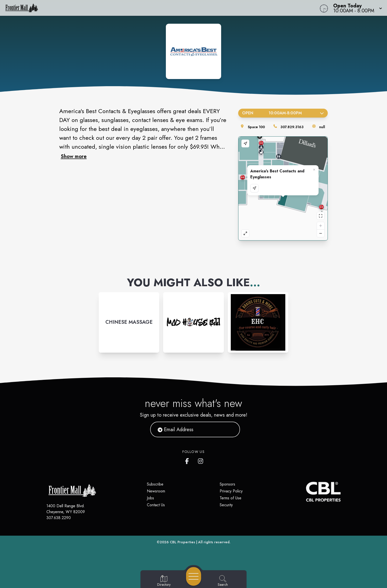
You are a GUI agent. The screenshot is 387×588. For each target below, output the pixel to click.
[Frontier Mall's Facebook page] (188, 460)
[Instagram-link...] (129, 322)
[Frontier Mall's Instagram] (201, 460)
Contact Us (156, 505)
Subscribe (155, 484)
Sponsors (227, 484)
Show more (74, 156)
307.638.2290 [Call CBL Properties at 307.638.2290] (59, 518)
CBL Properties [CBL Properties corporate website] (183, 542)
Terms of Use (231, 498)
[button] (356, 8)
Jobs (150, 498)
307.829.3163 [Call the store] (292, 127)
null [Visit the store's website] (322, 127)
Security (226, 505)
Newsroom (156, 491)
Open (283, 113)
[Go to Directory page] (164, 581)
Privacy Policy (231, 491)
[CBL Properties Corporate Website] (306, 492)
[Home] (146, 8)
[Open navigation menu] (194, 576)
